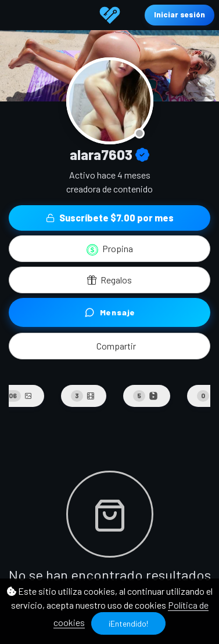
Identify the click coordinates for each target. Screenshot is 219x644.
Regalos (109, 280)
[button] (109, 346)
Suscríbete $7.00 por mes (110, 218)
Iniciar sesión (179, 14)
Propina (110, 249)
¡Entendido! (128, 623)
